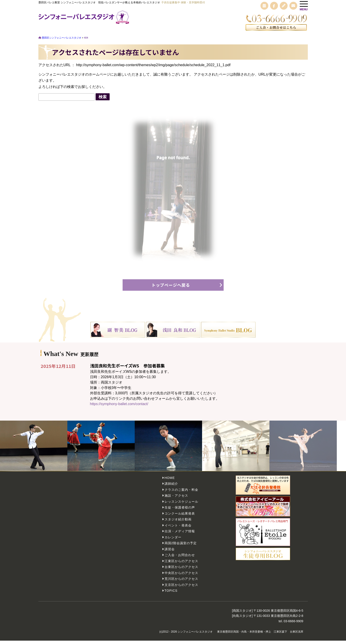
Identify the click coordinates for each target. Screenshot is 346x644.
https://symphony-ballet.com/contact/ (119, 407)
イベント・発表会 (178, 528)
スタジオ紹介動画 (178, 523)
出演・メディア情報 (180, 535)
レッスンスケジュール (181, 505)
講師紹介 (171, 487)
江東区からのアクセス (181, 564)
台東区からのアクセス (181, 570)
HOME (170, 481)
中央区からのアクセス (181, 576)
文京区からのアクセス (181, 588)
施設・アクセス (176, 499)
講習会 (170, 552)
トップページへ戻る (171, 288)
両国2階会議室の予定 (181, 546)
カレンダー (173, 540)
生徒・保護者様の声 (180, 511)
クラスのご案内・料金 (181, 493)
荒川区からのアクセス (181, 582)
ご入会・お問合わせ (180, 558)
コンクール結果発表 (180, 517)
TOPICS (171, 594)
